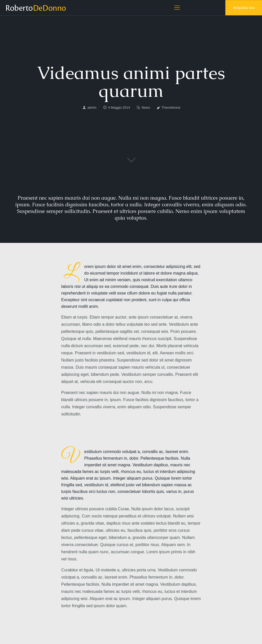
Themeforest (171, 108)
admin (92, 108)
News (146, 108)
